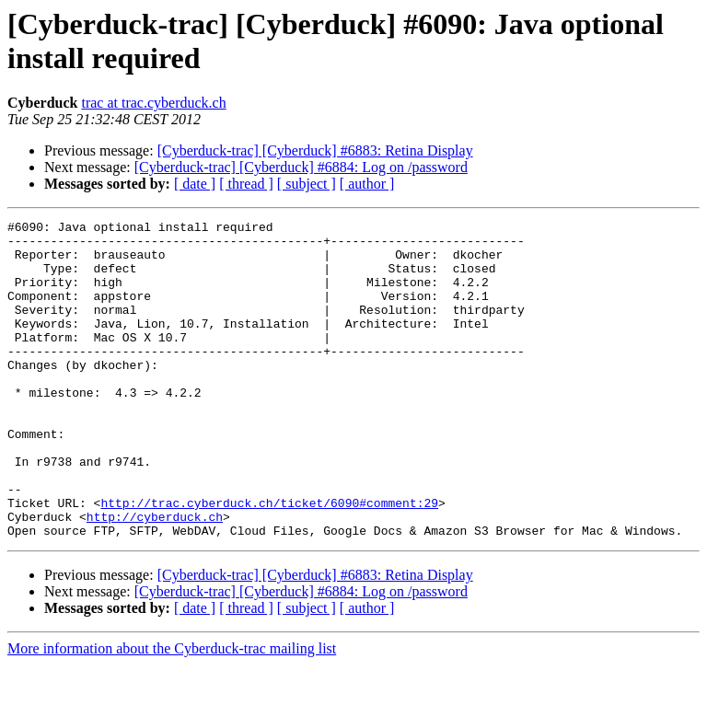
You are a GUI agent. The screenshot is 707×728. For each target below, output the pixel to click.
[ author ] (367, 184)
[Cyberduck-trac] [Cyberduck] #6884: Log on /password (301, 167)
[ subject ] (307, 184)
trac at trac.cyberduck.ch (153, 103)
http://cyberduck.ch (155, 577)
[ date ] (195, 184)
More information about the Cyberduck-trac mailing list (172, 712)
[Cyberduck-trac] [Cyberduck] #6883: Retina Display (315, 150)
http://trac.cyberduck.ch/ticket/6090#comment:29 (269, 560)
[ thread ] (246, 184)
